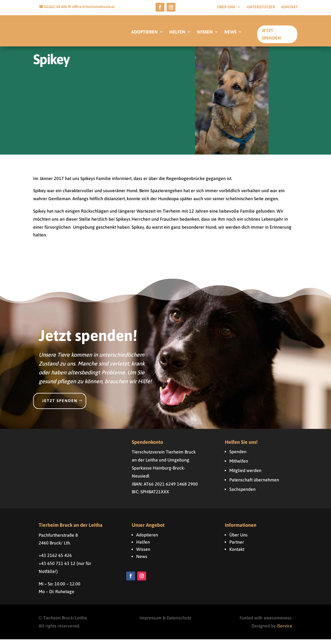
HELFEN (177, 32)
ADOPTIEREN (145, 32)
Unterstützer (261, 7)
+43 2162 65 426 (55, 560)
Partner (237, 547)
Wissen (143, 554)
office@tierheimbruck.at (93, 7)
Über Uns (238, 539)
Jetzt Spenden (271, 34)
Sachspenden (242, 494)
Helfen (143, 547)
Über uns (226, 7)
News (142, 561)
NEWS (230, 32)
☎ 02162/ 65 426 (53, 7)
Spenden (238, 456)
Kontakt (290, 7)
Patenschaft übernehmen (254, 484)
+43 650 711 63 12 (57, 568)
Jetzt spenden (60, 405)
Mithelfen (239, 466)
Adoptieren (147, 539)
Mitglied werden (245, 475)
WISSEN (205, 32)
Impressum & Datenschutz (165, 622)
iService (285, 630)
